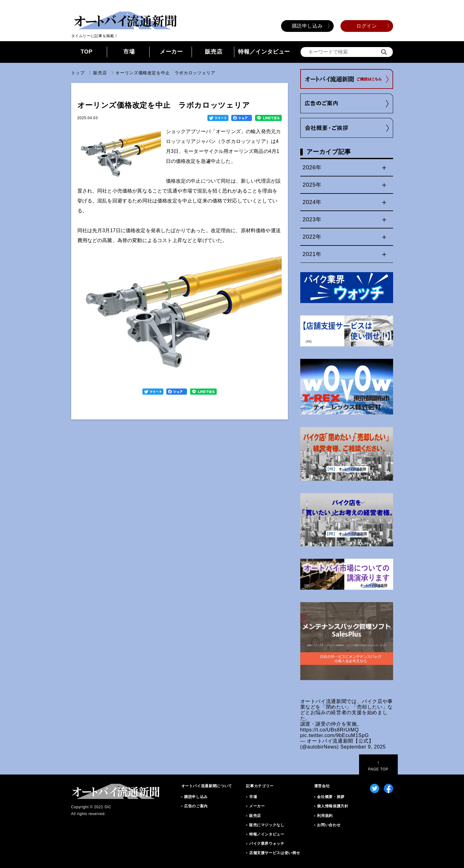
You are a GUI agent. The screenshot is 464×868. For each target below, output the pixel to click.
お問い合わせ (329, 825)
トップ (78, 73)
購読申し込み (307, 26)
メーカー (171, 52)
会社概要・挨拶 (331, 797)
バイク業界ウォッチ (267, 844)
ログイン (367, 26)
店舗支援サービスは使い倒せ (275, 853)
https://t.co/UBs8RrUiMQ (330, 730)
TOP (87, 52)
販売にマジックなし (267, 825)
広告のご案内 (196, 806)
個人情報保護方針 (333, 806)
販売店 (214, 52)
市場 (129, 52)
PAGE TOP (378, 766)
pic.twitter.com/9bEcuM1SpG (335, 735)
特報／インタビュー (264, 52)
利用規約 (325, 816)
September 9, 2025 (363, 747)
